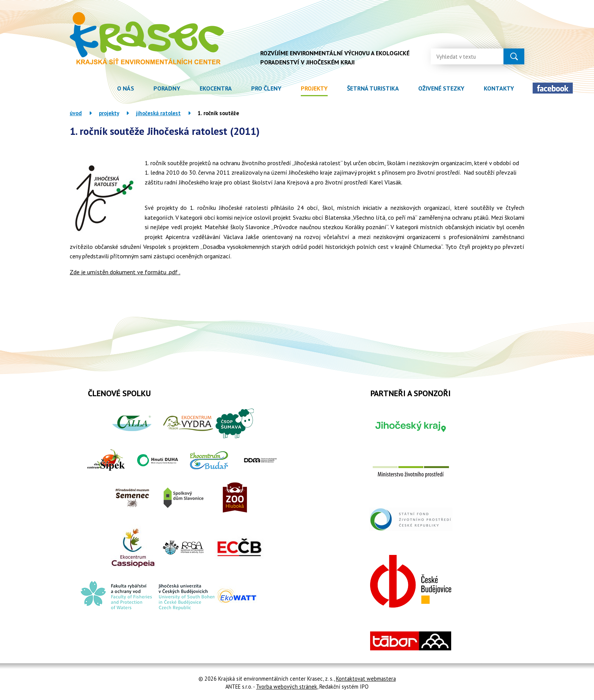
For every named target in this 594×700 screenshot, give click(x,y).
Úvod (98, 88)
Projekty (314, 88)
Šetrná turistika (373, 88)
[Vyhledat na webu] (461, 56)
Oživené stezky (441, 88)
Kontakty (499, 88)
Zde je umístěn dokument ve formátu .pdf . (125, 272)
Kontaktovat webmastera (366, 679)
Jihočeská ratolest (158, 113)
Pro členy (266, 88)
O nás (126, 88)
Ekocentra (216, 88)
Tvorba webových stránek (287, 687)
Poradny (167, 88)
